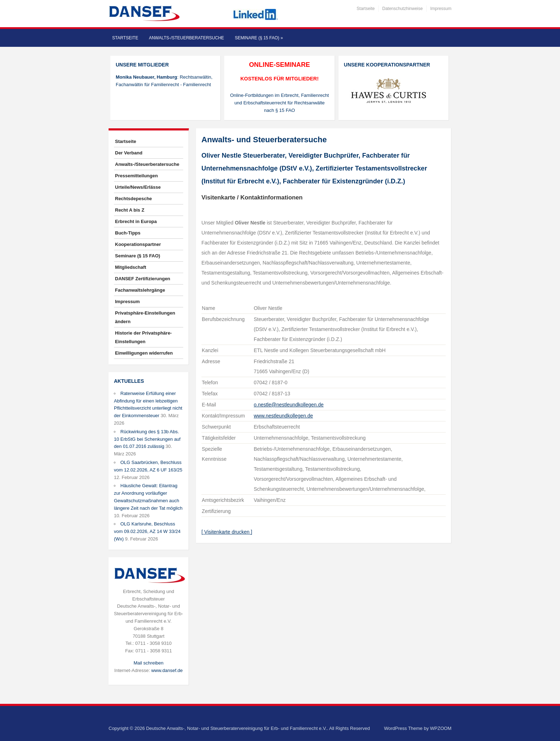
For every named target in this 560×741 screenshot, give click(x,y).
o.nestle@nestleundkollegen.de (289, 405)
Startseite (366, 9)
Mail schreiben (149, 663)
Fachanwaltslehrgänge (140, 290)
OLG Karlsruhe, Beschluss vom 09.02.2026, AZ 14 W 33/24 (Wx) (147, 531)
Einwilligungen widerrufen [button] (144, 353)
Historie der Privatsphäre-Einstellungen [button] (143, 337)
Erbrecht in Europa (136, 221)
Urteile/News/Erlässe (138, 187)
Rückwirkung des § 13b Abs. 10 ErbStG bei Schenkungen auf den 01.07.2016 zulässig (147, 439)
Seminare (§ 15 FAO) (259, 38)
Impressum (441, 9)
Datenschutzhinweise (402, 9)
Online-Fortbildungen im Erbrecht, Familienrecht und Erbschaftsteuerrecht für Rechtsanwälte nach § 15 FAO (279, 103)
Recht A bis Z (130, 210)
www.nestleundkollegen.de (283, 416)
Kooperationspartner (138, 244)
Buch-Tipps (128, 233)
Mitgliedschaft (131, 267)
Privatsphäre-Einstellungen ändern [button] (145, 317)
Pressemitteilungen (136, 176)
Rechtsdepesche (133, 199)
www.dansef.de (167, 670)
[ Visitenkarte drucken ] (227, 532)
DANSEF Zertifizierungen (143, 279)
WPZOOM (441, 728)
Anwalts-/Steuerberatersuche (186, 38)
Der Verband (129, 153)
